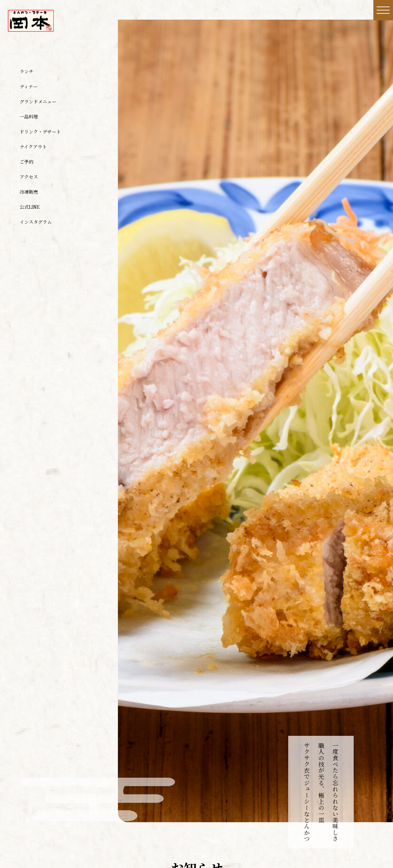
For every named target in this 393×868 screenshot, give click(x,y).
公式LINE (30, 207)
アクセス (29, 177)
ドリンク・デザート (40, 132)
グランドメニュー (38, 101)
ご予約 (27, 162)
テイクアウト (33, 147)
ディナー (29, 86)
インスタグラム (36, 222)
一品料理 (29, 116)
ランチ (27, 71)
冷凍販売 (29, 192)
